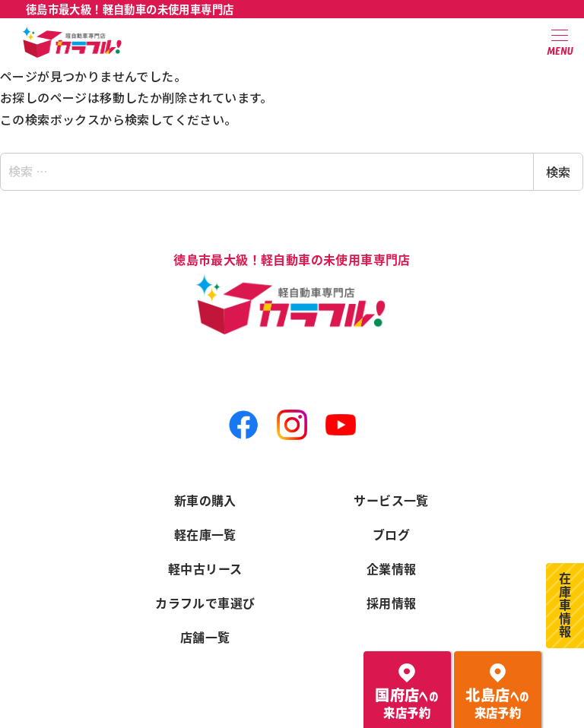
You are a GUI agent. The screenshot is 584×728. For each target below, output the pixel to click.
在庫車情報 (565, 606)
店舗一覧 (205, 637)
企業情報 (392, 568)
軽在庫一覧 (205, 534)
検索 (558, 172)
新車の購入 (205, 500)
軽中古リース (205, 568)
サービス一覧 (391, 500)
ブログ (391, 534)
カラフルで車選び (205, 603)
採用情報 (392, 603)
